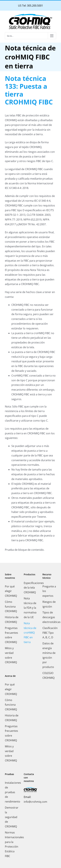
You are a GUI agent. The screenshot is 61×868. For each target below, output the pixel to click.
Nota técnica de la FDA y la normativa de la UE (30, 608)
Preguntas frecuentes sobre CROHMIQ (11, 635)
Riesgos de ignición (49, 604)
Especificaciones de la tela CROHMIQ (31, 588)
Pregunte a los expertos (49, 591)
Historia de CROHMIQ (12, 620)
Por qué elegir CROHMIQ (11, 591)
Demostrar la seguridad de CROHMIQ (12, 817)
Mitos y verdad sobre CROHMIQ (11, 655)
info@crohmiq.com (35, 802)
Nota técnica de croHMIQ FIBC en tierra (30, 633)
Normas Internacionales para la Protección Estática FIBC (12, 844)
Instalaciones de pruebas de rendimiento (12, 792)
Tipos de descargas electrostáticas (49, 617)
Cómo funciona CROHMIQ (11, 607)
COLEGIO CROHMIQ (48, 675)
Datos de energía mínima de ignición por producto (49, 655)
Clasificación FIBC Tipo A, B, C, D (49, 633)
